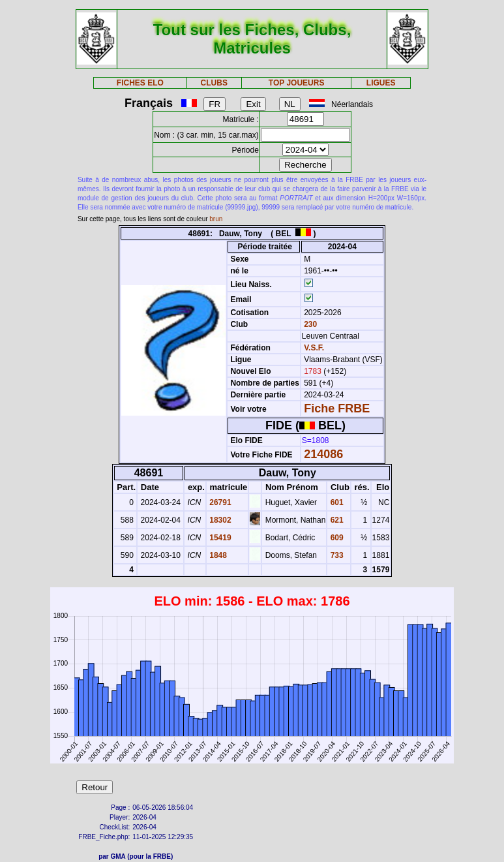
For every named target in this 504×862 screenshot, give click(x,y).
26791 (219, 502)
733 (335, 555)
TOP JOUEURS (297, 83)
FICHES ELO (140, 83)
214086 (323, 454)
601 (335, 502)
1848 (217, 555)
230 (309, 324)
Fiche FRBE (337, 408)
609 (335, 538)
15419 (219, 538)
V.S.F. (314, 348)
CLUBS (214, 83)
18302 (219, 520)
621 (335, 520)
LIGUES (381, 83)
